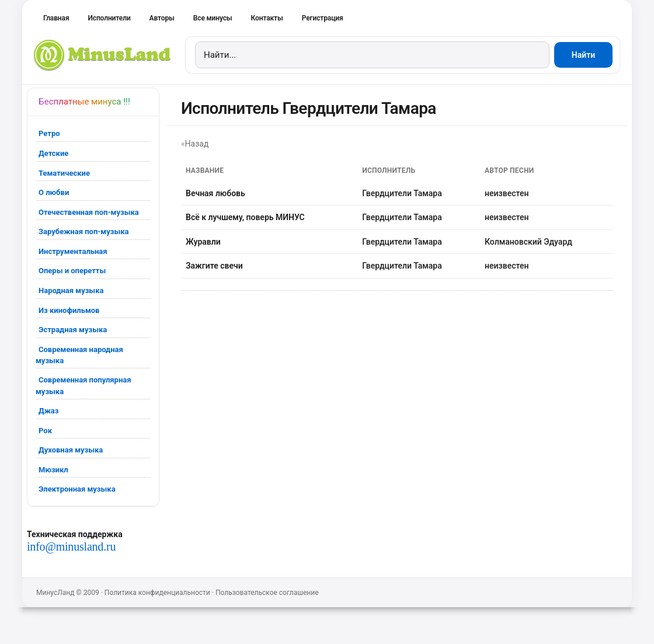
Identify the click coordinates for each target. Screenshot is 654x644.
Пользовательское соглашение (267, 593)
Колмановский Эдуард (528, 242)
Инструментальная (73, 251)
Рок (45, 431)
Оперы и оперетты (72, 271)
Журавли (203, 242)
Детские (53, 153)
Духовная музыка (71, 450)
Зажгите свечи (214, 266)
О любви (54, 192)
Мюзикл (53, 470)
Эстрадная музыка (73, 330)
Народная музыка (71, 290)
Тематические (64, 173)
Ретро (49, 133)
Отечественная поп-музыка (89, 212)
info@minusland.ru (71, 546)
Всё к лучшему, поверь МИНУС (245, 217)
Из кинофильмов (69, 310)
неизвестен (507, 193)
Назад (197, 144)
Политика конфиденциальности (157, 593)
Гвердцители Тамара (402, 193)
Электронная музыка (77, 489)
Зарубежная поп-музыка (84, 232)
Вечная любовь (215, 193)
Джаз (48, 411)
